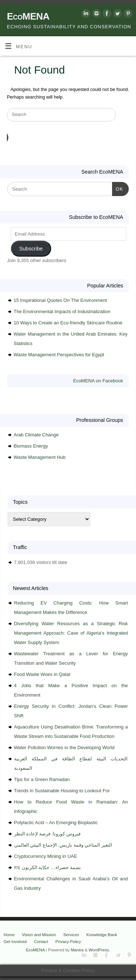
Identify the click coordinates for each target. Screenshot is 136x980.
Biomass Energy (31, 446)
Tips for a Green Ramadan (42, 779)
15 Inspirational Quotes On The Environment (60, 300)
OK (118, 188)
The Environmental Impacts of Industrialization (62, 312)
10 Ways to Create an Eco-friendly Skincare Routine (68, 323)
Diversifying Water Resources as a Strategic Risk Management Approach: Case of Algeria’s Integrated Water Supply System (71, 633)
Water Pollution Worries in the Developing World (64, 748)
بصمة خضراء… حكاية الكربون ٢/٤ (48, 867)
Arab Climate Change (36, 435)
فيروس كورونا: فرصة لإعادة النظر (47, 834)
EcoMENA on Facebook (98, 381)
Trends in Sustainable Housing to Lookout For (62, 791)
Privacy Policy (68, 942)
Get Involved (15, 942)
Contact (41, 942)
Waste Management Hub (40, 457)
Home (9, 935)
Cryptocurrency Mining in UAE (46, 856)
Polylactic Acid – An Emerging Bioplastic (56, 823)
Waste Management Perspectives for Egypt (59, 355)
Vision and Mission (39, 935)
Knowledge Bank (102, 935)
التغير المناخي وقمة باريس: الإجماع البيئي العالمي (63, 845)
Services (71, 935)
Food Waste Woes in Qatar (42, 674)
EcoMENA (28, 16)
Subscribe (31, 249)
